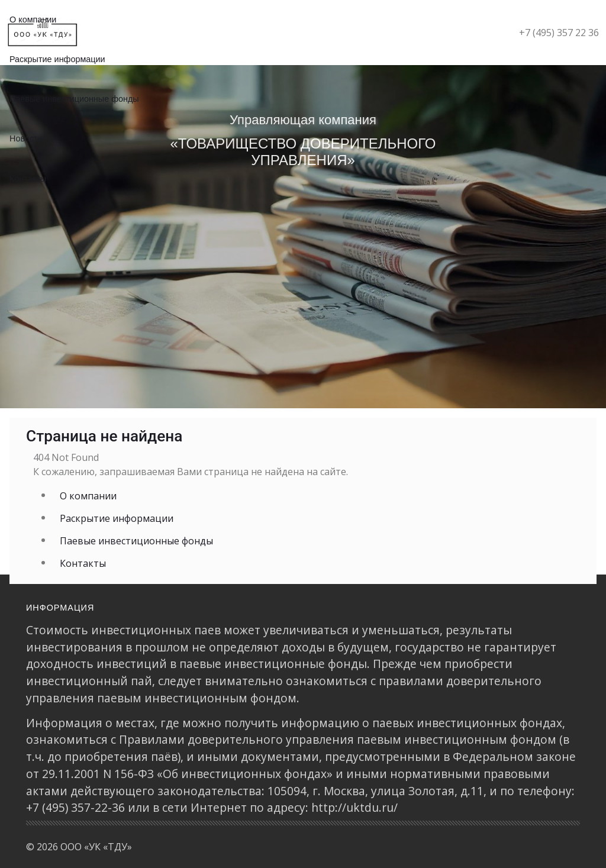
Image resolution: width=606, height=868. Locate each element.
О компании (88, 496)
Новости (26, 138)
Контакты (28, 179)
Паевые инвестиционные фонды (74, 99)
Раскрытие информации (57, 59)
